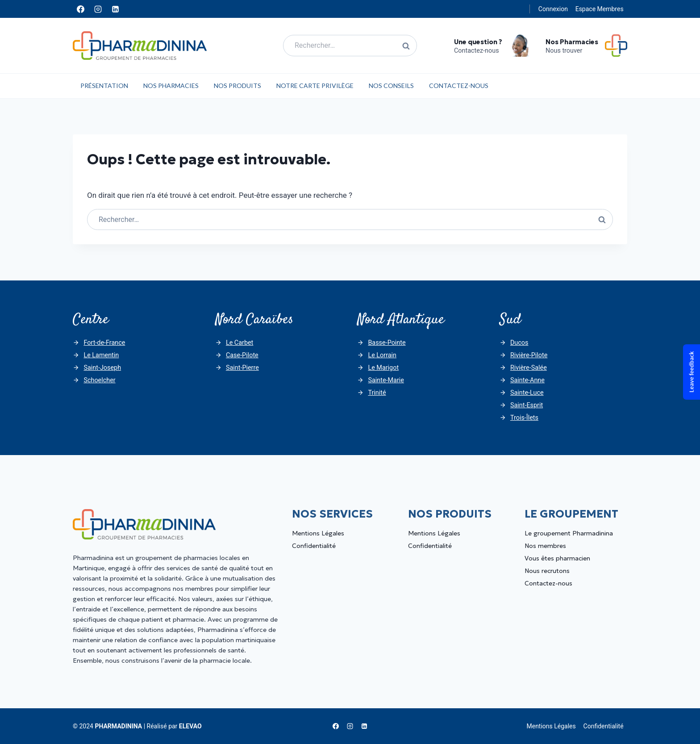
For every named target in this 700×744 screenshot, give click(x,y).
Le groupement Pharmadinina (569, 533)
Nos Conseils (391, 86)
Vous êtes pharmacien (557, 558)
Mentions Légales (318, 533)
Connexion (553, 9)
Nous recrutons (547, 571)
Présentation (104, 86)
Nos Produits (237, 86)
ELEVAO (190, 726)
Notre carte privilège (315, 86)
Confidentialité (314, 546)
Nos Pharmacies (171, 86)
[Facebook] (80, 9)
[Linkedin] (115, 9)
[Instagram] (98, 9)
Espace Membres (600, 9)
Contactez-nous (459, 86)
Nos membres (545, 546)
